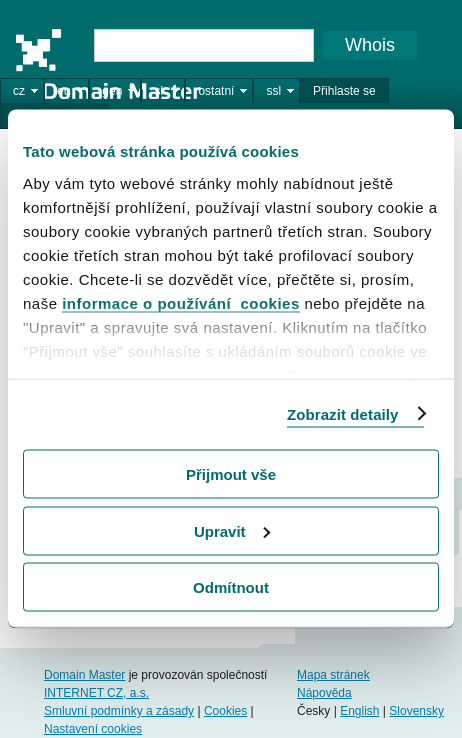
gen (112, 91)
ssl (273, 91)
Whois (370, 45)
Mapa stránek (333, 675)
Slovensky (416, 711)
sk (160, 91)
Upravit (232, 530)
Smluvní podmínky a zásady (119, 711)
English (359, 711)
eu (63, 91)
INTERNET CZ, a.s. (96, 693)
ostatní (216, 91)
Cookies (225, 711)
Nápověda (324, 693)
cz (19, 91)
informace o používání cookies (181, 302)
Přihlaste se (344, 91)
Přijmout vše (231, 474)
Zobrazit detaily (343, 413)
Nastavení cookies (93, 729)
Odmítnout (231, 587)
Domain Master (108, 64)
